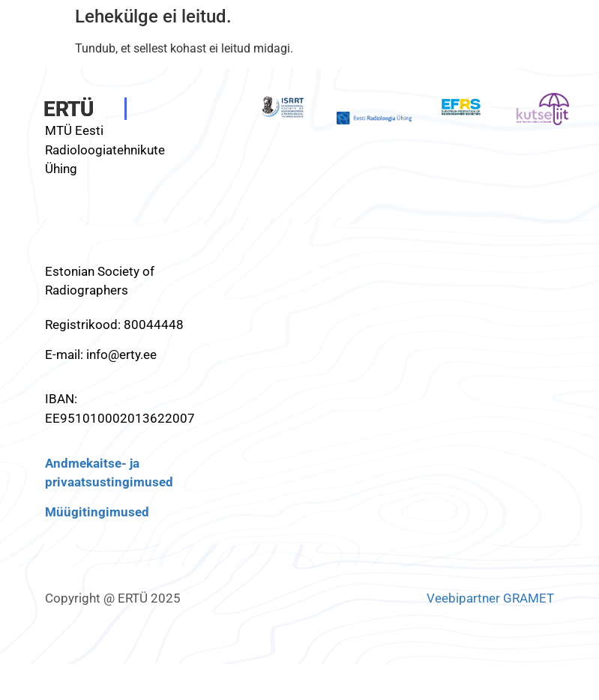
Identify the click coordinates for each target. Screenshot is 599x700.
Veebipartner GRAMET (490, 598)
